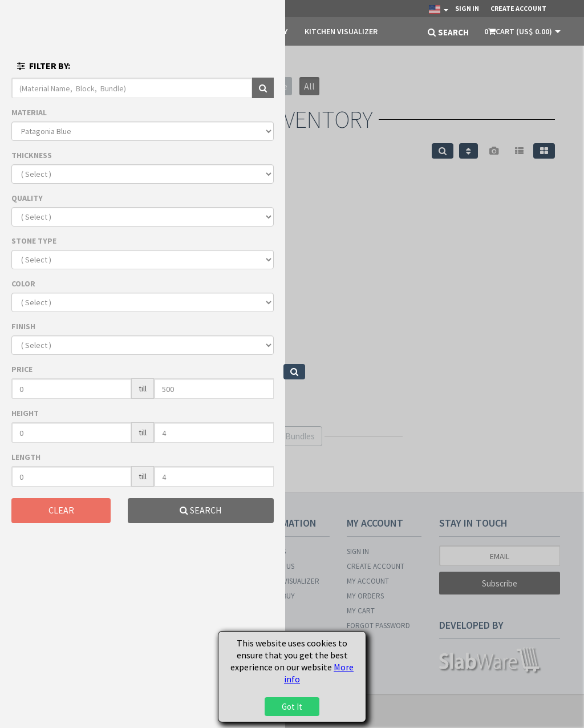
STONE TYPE (34, 241)
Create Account (518, 8)
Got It (292, 707)
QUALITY (27, 198)
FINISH (23, 326)
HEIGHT (25, 413)
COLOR (23, 284)
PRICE (22, 369)
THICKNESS (32, 155)
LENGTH (26, 457)
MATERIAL (29, 112)
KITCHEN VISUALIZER (341, 31)
